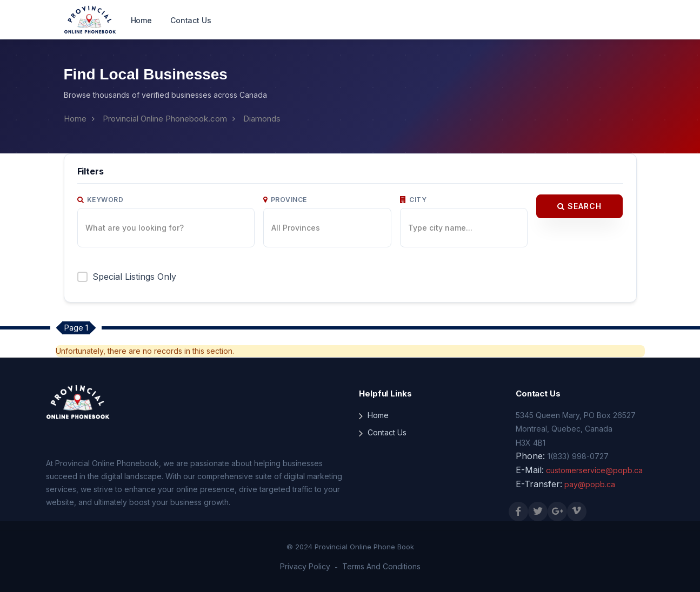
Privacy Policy (305, 566)
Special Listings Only (134, 277)
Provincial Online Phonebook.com (165, 119)
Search (579, 206)
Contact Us (191, 20)
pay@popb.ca (590, 484)
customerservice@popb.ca (594, 470)
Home (141, 20)
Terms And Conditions (381, 566)
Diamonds (262, 119)
